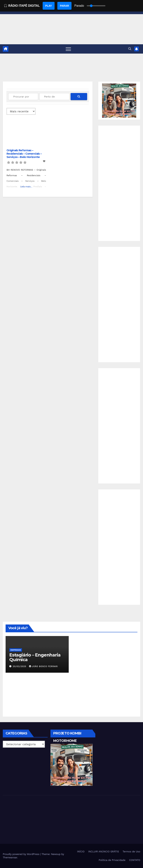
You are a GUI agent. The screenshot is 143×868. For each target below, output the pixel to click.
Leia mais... (26, 187)
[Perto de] (54, 97)
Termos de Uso (131, 852)
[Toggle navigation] (68, 49)
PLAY (49, 6)
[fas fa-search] (79, 97)
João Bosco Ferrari (44, 666)
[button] (130, 49)
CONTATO (135, 860)
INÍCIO (81, 852)
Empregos (16, 650)
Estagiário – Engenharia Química (35, 657)
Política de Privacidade (112, 860)
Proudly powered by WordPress (22, 854)
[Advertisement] (119, 183)
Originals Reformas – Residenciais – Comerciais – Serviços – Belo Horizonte (24, 154)
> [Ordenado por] (21, 111)
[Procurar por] (23, 97)
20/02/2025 (20, 666)
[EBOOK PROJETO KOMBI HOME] (119, 100)
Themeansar (10, 857)
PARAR (65, 6)
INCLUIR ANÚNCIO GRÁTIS (104, 852)
